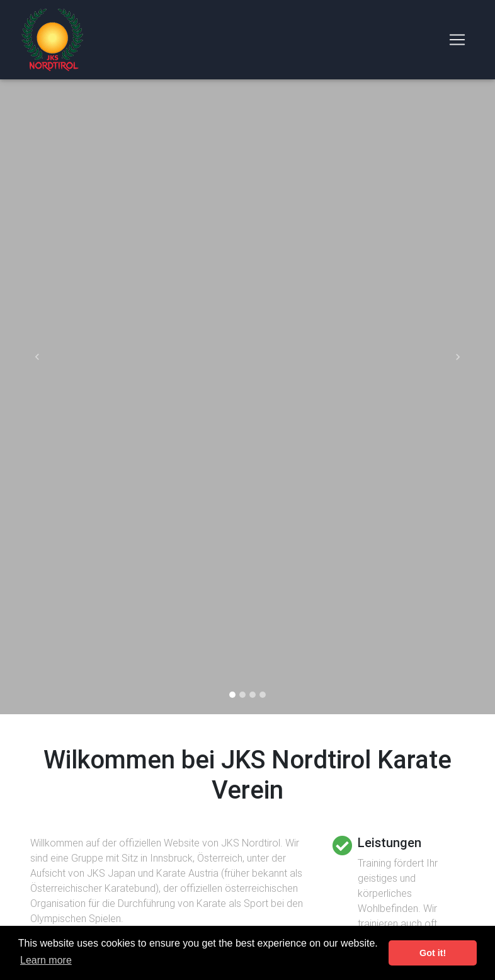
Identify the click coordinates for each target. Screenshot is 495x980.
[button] (37, 357)
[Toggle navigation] (457, 42)
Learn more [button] (46, 960)
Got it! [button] (433, 953)
